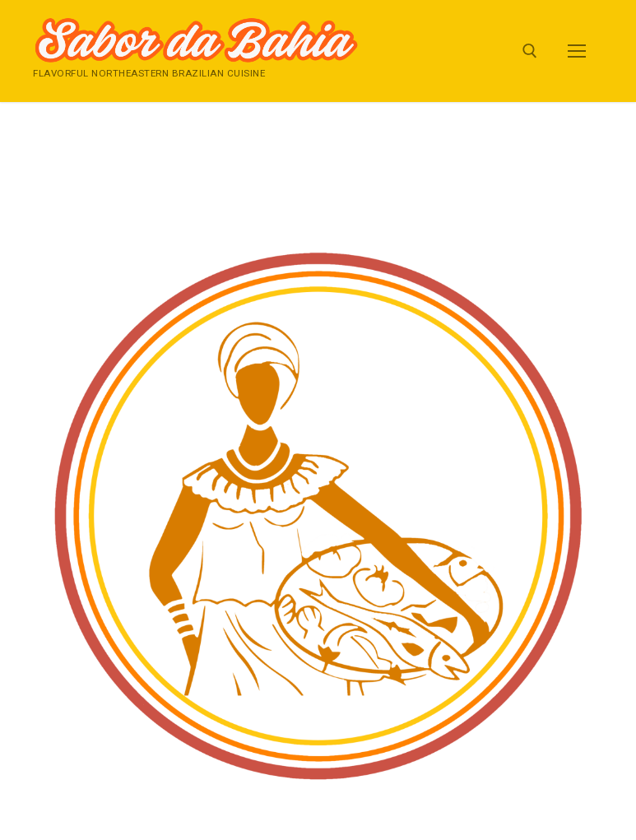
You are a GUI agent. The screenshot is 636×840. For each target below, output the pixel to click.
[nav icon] (577, 51)
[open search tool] (530, 51)
